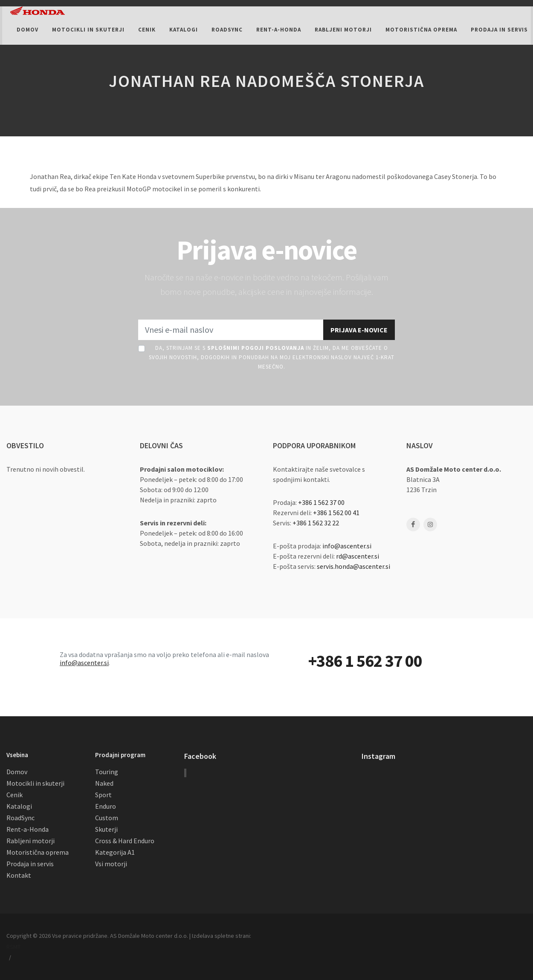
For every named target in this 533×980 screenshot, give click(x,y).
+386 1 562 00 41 (336, 513)
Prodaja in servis (30, 864)
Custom (107, 818)
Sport (103, 795)
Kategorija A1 (115, 852)
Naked (104, 783)
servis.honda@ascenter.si (353, 566)
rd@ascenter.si (358, 556)
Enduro (106, 806)
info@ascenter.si (347, 546)
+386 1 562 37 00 (321, 502)
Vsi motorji (111, 864)
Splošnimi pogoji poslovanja (256, 348)
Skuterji (106, 829)
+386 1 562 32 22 (316, 523)
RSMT (13, 947)
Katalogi (19, 806)
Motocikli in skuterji (35, 783)
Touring (107, 772)
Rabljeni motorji (30, 841)
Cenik (14, 795)
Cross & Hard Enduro (125, 841)
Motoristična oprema (38, 852)
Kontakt (19, 875)
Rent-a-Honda (28, 829)
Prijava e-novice (359, 330)
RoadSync (20, 818)
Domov (17, 772)
